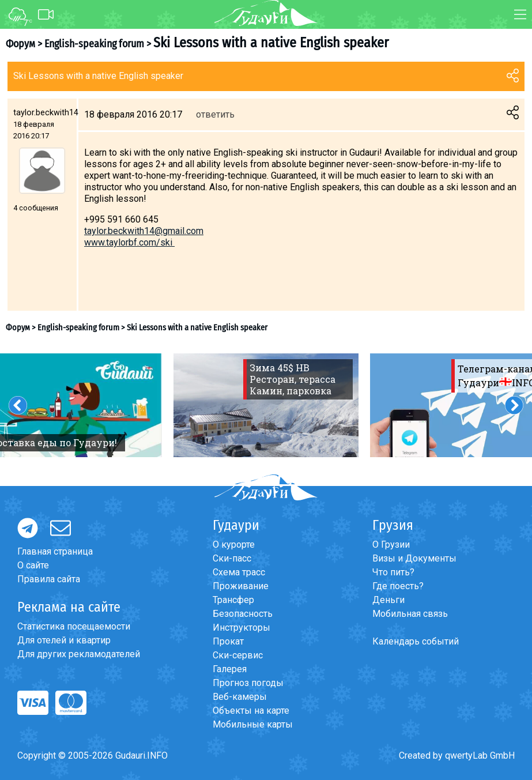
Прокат (228, 641)
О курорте (234, 545)
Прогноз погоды (248, 683)
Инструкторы (242, 628)
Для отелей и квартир (64, 640)
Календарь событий (416, 641)
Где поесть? (398, 586)
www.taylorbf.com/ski (129, 242)
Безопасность (243, 614)
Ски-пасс (232, 558)
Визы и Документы (414, 558)
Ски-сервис (238, 655)
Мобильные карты (253, 724)
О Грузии (391, 545)
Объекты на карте (251, 711)
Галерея (230, 669)
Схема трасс (239, 572)
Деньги (388, 600)
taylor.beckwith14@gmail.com (144, 231)
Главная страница (55, 551)
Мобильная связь (410, 614)
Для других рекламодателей (79, 654)
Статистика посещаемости (74, 626)
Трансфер (233, 600)
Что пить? (393, 572)
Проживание (241, 586)
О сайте (33, 565)
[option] (266, 405)
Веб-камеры (240, 697)
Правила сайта (49, 579)
